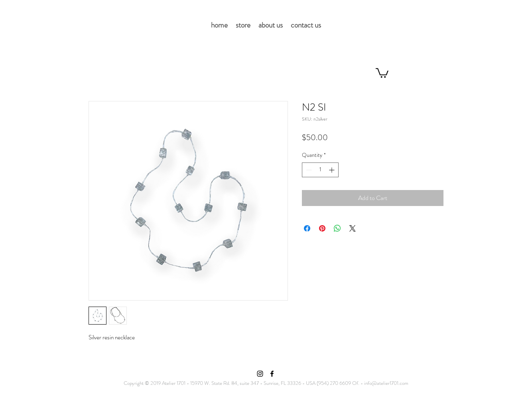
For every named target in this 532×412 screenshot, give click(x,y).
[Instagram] (260, 374)
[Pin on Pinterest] (322, 228)
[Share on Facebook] (307, 228)
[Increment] (332, 170)
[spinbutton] (320, 170)
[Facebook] (272, 374)
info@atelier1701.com (386, 383)
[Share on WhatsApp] (337, 228)
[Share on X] (353, 228)
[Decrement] (308, 170)
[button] (382, 72)
